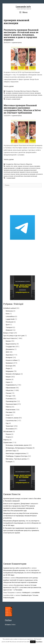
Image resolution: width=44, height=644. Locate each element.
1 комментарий (10, 178)
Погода (8, 396)
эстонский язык (19, 176)
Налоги (8, 379)
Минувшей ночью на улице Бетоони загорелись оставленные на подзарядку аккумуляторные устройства (21, 516)
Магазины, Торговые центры (16, 459)
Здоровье (9, 355)
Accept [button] (33, 642)
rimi (12, 166)
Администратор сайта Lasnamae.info (17, 568)
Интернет (9, 357)
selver (15, 166)
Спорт (8, 415)
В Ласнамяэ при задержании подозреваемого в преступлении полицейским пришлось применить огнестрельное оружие (21, 530)
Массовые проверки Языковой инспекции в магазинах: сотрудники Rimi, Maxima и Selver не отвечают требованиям (22, 109)
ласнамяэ (9, 93)
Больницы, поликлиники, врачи (17, 445)
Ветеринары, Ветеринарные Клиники (19, 448)
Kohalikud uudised (10, 308)
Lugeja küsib (10, 319)
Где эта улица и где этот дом (14, 336)
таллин (40, 95)
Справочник (8, 442)
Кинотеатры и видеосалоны (16, 453)
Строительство (11, 421)
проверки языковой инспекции (27, 95)
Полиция (9, 462)
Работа (8, 407)
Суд (7, 423)
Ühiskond (9, 330)
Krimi (7, 314)
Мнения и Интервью (13, 374)
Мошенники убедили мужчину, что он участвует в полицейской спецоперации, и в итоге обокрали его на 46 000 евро (22, 523)
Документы (10, 349)
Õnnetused (9, 322)
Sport (8, 325)
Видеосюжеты (11, 344)
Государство (10, 91)
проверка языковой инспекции (14, 170)
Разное (8, 434)
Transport (9, 327)
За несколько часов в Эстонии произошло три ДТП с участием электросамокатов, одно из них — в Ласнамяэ (22, 587)
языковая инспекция (16, 97)
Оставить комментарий (13, 99)
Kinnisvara (9, 311)
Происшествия (11, 404)
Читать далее (9, 86)
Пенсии (8, 393)
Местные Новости (26, 91)
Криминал (9, 363)
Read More (39, 642)
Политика (9, 399)
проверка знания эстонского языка (23, 93)
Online (10, 625)
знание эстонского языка (26, 166)
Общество (35, 91)
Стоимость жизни (12, 418)
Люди (8, 368)
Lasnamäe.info (23, 7)
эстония (6, 97)
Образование (11, 388)
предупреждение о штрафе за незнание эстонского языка (22, 168)
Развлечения (10, 410)
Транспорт (10, 426)
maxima (8, 166)
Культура (17, 91)
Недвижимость (11, 385)
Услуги (8, 437)
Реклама (9, 412)
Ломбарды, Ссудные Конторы (17, 456)
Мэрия (8, 377)
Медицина (9, 371)
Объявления (8, 432)
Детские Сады (11, 451)
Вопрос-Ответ (8, 333)
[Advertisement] (22, 201)
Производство (11, 401)
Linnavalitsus (10, 316)
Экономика (10, 429)
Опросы (6, 440)
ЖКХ (7, 352)
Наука (8, 382)
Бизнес (8, 341)
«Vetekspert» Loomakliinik (31, 593)
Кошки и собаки (12, 360)
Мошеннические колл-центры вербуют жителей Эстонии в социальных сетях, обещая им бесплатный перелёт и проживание (21, 580)
